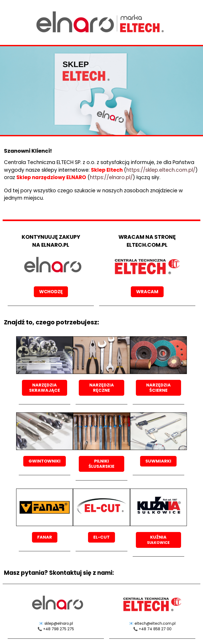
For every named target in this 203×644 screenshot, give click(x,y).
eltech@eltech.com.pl (155, 623)
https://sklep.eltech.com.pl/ (161, 170)
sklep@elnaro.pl (59, 623)
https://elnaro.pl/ (111, 177)
